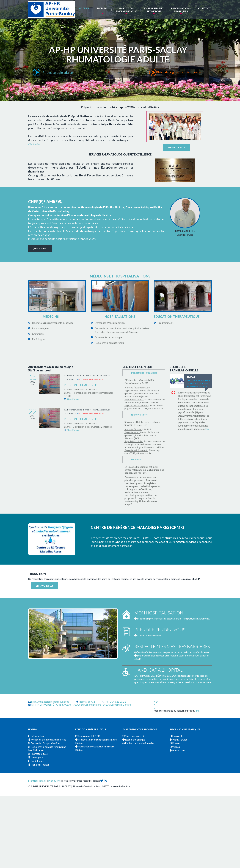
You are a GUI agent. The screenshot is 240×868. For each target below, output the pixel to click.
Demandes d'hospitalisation (110, 323)
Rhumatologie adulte (58, 73)
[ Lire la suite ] (40, 248)
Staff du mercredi (133, 736)
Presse (175, 743)
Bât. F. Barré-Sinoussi (101, 376)
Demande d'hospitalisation (44, 743)
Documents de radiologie (108, 337)
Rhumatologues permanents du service (53, 323)
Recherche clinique (134, 739)
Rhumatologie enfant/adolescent (181, 73)
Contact (204, 8)
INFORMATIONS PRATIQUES (181, 10)
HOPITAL (103, 8)
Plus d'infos (71, 399)
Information (36, 736)
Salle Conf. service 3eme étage (77, 376)
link (197, 711)
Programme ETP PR (87, 736)
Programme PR (166, 323)
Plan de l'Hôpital (38, 765)
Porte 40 (71, 379)
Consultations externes (149, 635)
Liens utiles (177, 736)
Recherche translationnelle (138, 743)
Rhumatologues (40, 328)
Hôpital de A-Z (86, 702)
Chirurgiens (38, 334)
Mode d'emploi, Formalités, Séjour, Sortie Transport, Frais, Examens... (174, 618)
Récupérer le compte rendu (109, 343)
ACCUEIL (84, 8)
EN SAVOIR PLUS (177, 147)
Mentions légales (37, 781)
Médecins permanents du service (47, 739)
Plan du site (177, 750)
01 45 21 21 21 (118, 702)
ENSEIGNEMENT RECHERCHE (154, 10)
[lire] (208, 429)
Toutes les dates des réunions (91, 379)
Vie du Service (178, 739)
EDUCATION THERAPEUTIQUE (126, 10)
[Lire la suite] (34, 144)
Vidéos (175, 747)
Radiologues (39, 339)
